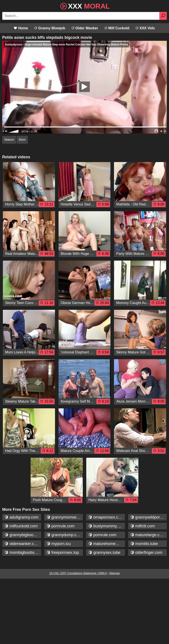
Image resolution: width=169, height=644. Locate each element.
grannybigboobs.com (23, 535)
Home (21, 28)
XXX (84, 6)
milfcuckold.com (21, 526)
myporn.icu (59, 544)
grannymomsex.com (65, 517)
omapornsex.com (106, 517)
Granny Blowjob (49, 28)
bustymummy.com (107, 526)
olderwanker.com (22, 544)
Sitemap (114, 573)
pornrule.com (61, 526)
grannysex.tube (104, 553)
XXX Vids (145, 28)
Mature (9, 140)
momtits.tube (144, 544)
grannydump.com (64, 535)
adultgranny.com (21, 517)
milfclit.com (143, 526)
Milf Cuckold (117, 28)
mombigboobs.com (23, 553)
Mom (22, 140)
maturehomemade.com (107, 544)
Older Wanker (84, 28)
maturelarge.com (148, 535)
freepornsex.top (63, 553)
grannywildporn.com (149, 517)
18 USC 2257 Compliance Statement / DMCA (78, 573)
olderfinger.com (146, 553)
